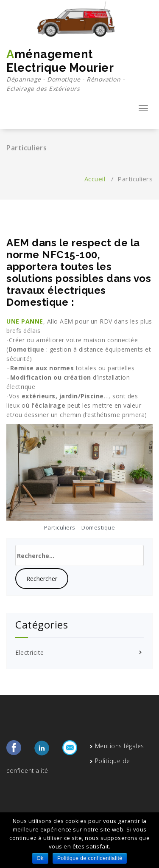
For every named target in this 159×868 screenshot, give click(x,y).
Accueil (95, 179)
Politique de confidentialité (90, 858)
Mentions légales (120, 746)
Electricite (30, 652)
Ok (40, 858)
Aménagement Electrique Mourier (79, 70)
